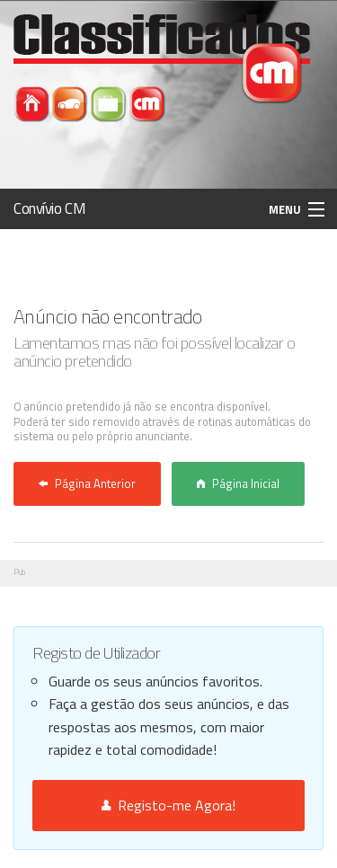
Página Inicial (238, 483)
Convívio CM (49, 208)
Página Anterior (87, 483)
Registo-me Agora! (168, 805)
